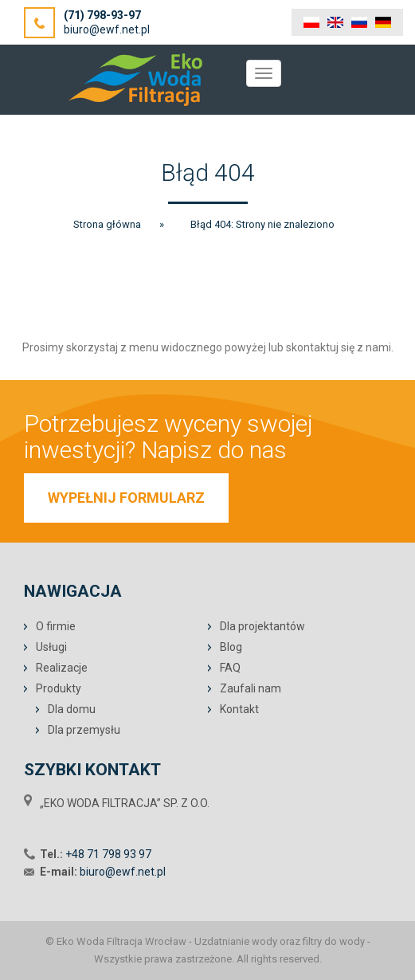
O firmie (56, 626)
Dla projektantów (262, 626)
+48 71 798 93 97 (108, 854)
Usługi (51, 647)
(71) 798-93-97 (102, 15)
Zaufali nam (251, 688)
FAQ (230, 668)
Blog (231, 647)
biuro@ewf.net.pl (107, 29)
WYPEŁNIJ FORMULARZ (126, 498)
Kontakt (239, 709)
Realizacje (62, 668)
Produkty (59, 688)
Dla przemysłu (84, 730)
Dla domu (72, 709)
